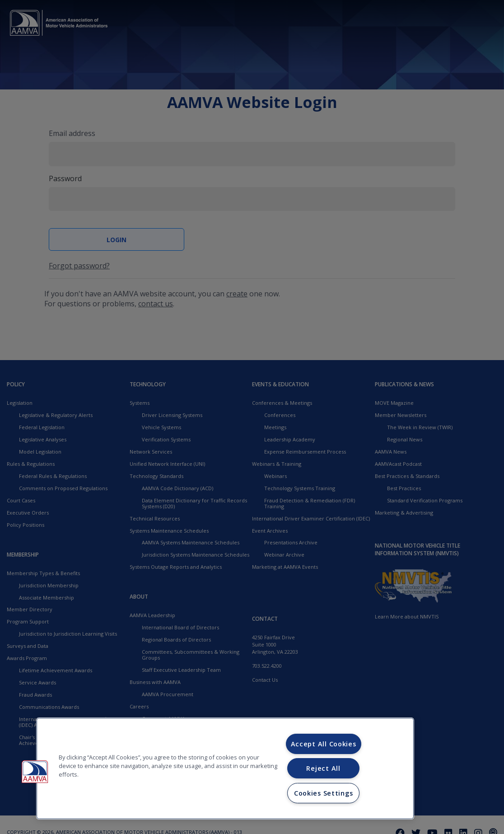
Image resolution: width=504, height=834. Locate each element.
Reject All (323, 768)
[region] (225, 768)
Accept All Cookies (324, 744)
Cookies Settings (324, 793)
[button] (35, 772)
